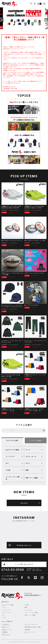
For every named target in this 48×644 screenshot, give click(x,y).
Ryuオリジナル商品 (8, 605)
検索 (44, 431)
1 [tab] (22, 31)
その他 (27, 605)
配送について (6, 627)
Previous (2, 20)
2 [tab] (23, 31)
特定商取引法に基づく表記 (33, 627)
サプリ (4, 618)
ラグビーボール (7, 612)
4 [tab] (26, 31)
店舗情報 (5, 632)
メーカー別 (28, 610)
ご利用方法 (5, 624)
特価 (26, 607)
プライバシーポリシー (31, 624)
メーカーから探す (36, 440)
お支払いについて (7, 630)
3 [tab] (25, 31)
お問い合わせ (6, 635)
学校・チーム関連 (30, 615)
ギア (3, 615)
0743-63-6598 (13, 570)
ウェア (4, 607)
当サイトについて (30, 632)
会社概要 (27, 630)
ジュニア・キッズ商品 (31, 612)
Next (46, 20)
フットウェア (6, 610)
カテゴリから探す (12, 440)
